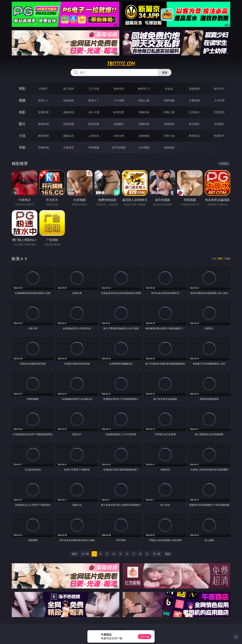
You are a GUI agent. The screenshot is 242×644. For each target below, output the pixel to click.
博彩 (22, 89)
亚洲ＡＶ (44, 100)
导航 (22, 147)
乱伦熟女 (194, 112)
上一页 (85, 554)
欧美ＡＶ (94, 100)
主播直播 (194, 100)
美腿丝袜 (144, 124)
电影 (22, 112)
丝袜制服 (169, 100)
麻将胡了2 (144, 89)
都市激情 (44, 136)
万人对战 (94, 89)
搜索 (165, 72)
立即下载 (145, 637)
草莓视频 (94, 147)
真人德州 (69, 89)
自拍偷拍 (69, 100)
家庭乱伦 (69, 136)
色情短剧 (169, 147)
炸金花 (169, 89)
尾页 (168, 554)
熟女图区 (194, 124)
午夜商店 (69, 147)
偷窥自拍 (44, 124)
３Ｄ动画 (119, 100)
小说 (22, 136)
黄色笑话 (194, 136)
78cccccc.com (121, 64)
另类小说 (169, 136)
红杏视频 (144, 147)
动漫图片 (119, 124)
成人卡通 (94, 112)
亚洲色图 (69, 124)
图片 (22, 124)
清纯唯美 (169, 124)
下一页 (157, 554)
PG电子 (43, 89)
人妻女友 (94, 136)
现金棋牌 (194, 89)
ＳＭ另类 (219, 100)
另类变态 (219, 112)
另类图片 (219, 124)
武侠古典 (119, 136)
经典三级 (169, 112)
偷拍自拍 (69, 112)
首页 (74, 554)
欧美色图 (94, 124)
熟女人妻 (144, 100)
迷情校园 (144, 136)
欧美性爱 (119, 112)
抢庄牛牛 (219, 89)
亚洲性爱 (44, 112)
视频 (22, 100)
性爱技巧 (219, 136)
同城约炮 (44, 147)
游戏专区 (119, 89)
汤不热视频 (119, 147)
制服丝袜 (144, 112)
